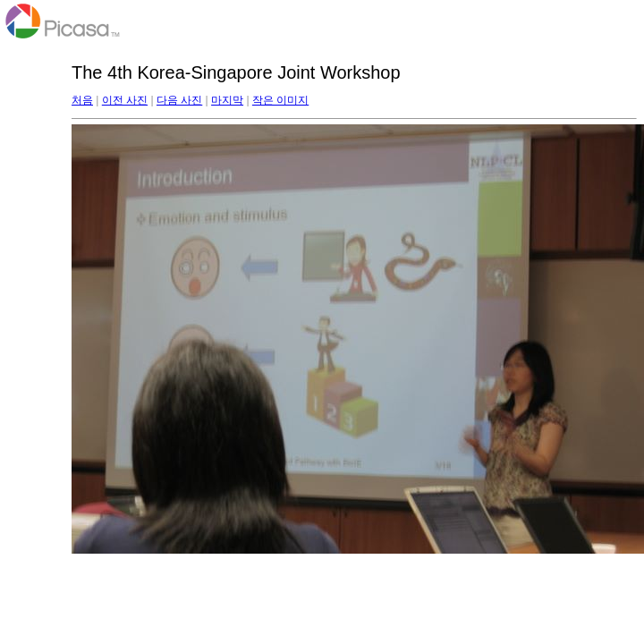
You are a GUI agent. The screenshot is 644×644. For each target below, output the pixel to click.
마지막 (227, 100)
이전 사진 (125, 100)
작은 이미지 (280, 100)
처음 (82, 100)
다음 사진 (179, 100)
